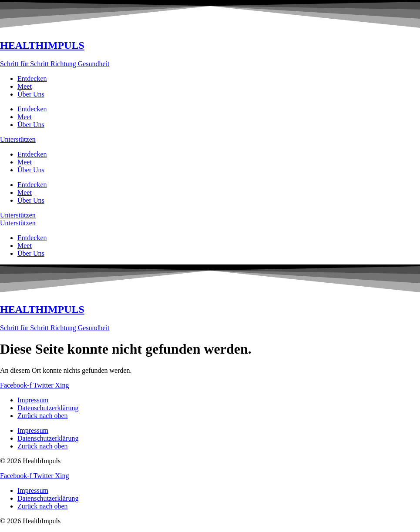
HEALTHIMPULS (42, 45)
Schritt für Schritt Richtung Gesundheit (55, 64)
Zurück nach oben (43, 416)
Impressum (33, 400)
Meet (25, 86)
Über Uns (31, 94)
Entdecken (32, 79)
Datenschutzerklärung (48, 408)
